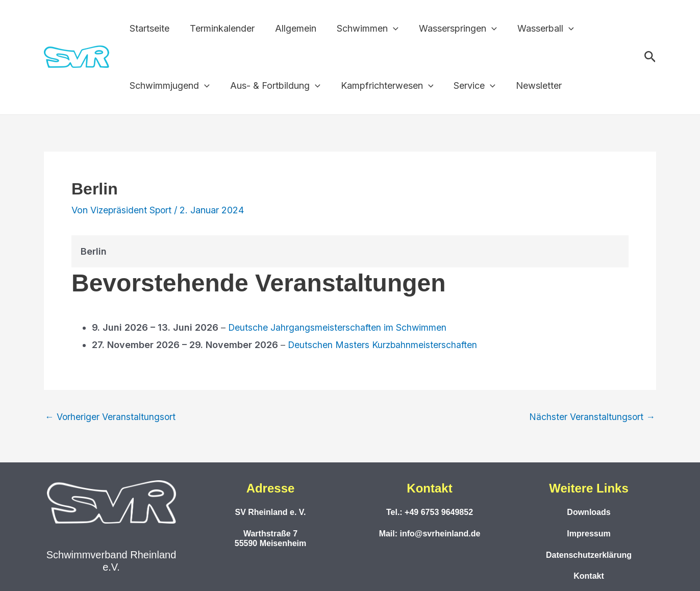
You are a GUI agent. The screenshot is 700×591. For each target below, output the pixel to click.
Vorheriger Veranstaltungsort (111, 417)
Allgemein (291, 28)
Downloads (589, 512)
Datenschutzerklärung (589, 555)
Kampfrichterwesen (382, 86)
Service (467, 86)
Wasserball (534, 29)
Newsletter (530, 85)
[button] (386, 29)
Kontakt (589, 576)
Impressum (589, 534)
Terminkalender (219, 28)
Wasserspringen (449, 29)
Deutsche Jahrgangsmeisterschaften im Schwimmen (338, 327)
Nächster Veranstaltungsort (592, 417)
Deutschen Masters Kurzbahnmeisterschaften (383, 344)
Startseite (148, 28)
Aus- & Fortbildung (272, 86)
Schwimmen (360, 29)
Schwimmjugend (169, 86)
